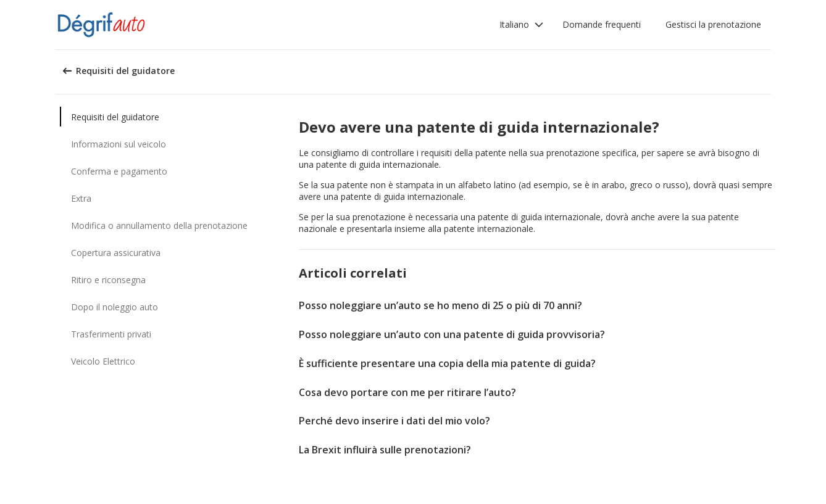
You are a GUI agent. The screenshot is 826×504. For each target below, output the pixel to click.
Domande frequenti (602, 24)
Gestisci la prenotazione (713, 24)
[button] (522, 25)
